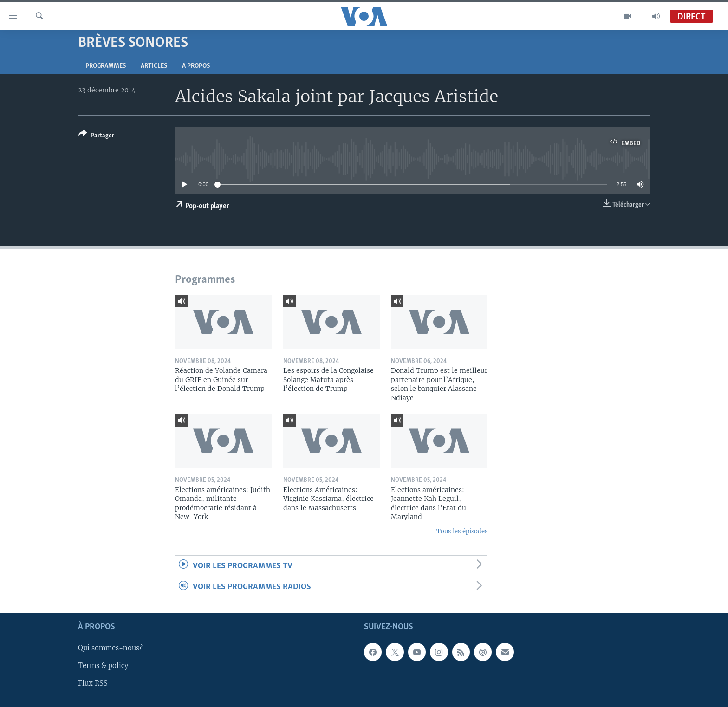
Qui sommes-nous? (110, 648)
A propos (196, 66)
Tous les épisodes (462, 531)
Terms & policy (103, 666)
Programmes (106, 66)
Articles (154, 66)
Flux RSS (93, 683)
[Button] (96, 136)
